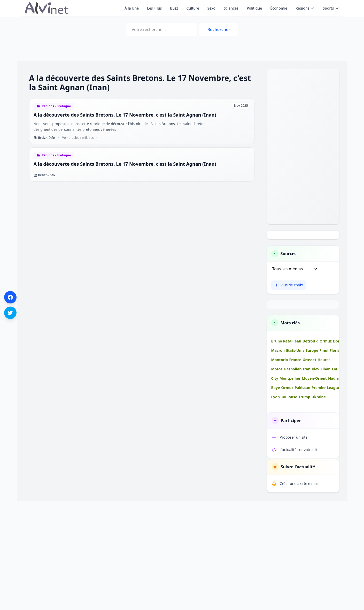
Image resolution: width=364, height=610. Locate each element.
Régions (305, 8)
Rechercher (219, 29)
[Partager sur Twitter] (10, 313)
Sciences (231, 8)
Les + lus (154, 8)
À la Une (132, 8)
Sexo (211, 8)
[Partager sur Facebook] (10, 297)
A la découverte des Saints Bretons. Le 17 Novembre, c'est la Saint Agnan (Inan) (125, 115)
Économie (279, 8)
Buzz (174, 8)
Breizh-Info (44, 138)
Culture (193, 8)
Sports (331, 8)
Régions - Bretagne (56, 106)
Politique (254, 8)
